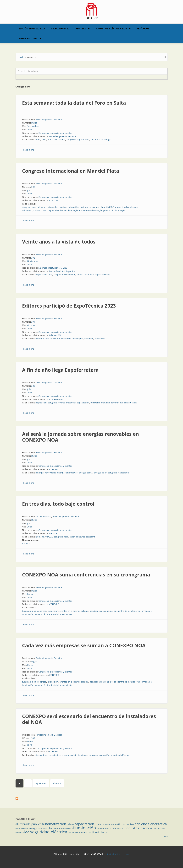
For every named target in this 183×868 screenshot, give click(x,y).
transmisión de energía (91, 210)
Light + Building (103, 275)
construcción (130, 403)
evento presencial (67, 403)
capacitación (83, 140)
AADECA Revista (44, 516)
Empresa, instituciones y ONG (53, 268)
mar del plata (39, 207)
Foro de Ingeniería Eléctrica (62, 136)
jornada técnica (42, 614)
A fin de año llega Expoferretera (60, 370)
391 (33, 322)
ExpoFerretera (56, 399)
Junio (30, 190)
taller (72, 537)
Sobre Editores (28, 38)
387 (33, 738)
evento (56, 339)
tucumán (27, 611)
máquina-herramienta (112, 403)
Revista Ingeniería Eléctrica (49, 119)
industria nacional (140, 828)
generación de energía (114, 210)
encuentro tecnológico (72, 339)
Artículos (143, 29)
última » (57, 783)
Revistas (81, 29)
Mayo (30, 594)
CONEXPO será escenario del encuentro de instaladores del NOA (89, 719)
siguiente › (41, 783)
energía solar (100, 473)
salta (44, 140)
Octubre (31, 325)
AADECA (53, 533)
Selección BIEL (60, 29)
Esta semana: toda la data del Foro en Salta (74, 103)
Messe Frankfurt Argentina (62, 271)
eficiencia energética (151, 824)
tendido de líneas (98, 832)
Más (165, 836)
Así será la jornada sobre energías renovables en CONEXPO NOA (81, 437)
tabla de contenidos (78, 833)
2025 (29, 130)
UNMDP (110, 207)
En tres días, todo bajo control (58, 504)
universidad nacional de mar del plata (86, 207)
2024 (29, 194)
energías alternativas (67, 473)
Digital (34, 123)
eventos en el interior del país (74, 611)
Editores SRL (55, 335)
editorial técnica (44, 339)
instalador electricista (62, 614)
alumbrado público (28, 824)
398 (33, 187)
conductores (101, 824)
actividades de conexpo (101, 611)
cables (70, 824)
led (27, 832)
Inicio (22, 57)
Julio (29, 389)
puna (50, 140)
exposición (41, 275)
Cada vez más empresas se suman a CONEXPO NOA (84, 645)
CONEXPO (54, 469)
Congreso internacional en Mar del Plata (71, 171)
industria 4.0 (119, 829)
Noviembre (33, 261)
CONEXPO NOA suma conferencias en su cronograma (86, 575)
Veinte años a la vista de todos (59, 242)
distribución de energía (67, 210)
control (130, 824)
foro (38, 140)
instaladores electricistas (48, 755)
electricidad (60, 140)
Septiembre (33, 126)
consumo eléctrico (116, 824)
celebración (70, 275)
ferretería (95, 403)
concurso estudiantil (86, 537)
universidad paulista (57, 207)
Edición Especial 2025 (32, 29)
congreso (71, 140)
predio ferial (83, 275)
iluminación (85, 828)
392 (33, 258)
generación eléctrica (63, 829)
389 (33, 386)
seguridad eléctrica (120, 755)
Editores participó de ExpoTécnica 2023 (69, 306)
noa (34, 611)
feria (50, 275)
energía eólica (86, 473)
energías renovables (46, 473)
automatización (54, 824)
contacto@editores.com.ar (117, 854)
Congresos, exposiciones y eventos (55, 133)
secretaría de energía (101, 140)
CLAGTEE (54, 200)
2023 (29, 264)
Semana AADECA (44, 537)
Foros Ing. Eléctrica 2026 (111, 29)
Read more (28, 150)
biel (92, 275)
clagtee (51, 210)
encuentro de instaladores (127, 611)
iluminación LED (104, 829)
